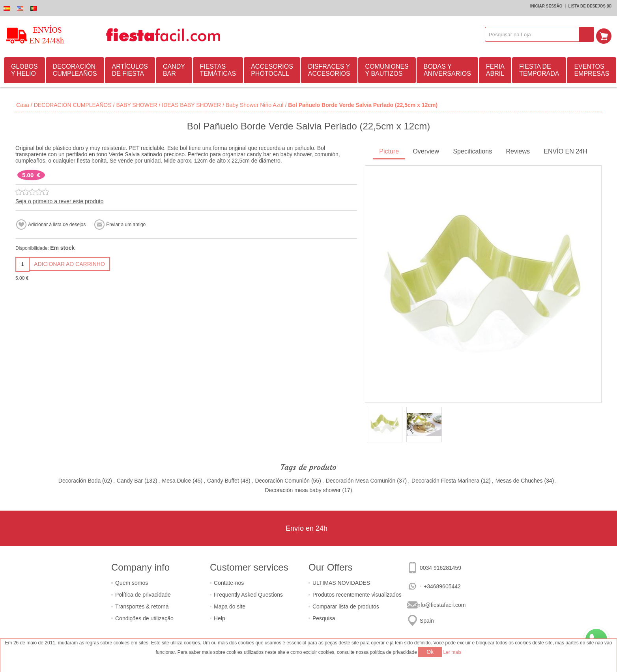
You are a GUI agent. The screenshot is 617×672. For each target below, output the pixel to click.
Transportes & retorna (142, 606)
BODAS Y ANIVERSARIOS (447, 70)
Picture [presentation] (389, 151)
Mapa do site (230, 606)
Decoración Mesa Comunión (361, 481)
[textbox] (534, 34)
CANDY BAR (174, 70)
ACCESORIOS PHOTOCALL (272, 70)
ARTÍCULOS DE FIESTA (130, 70)
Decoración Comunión (282, 481)
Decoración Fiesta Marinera (445, 481)
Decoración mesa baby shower (303, 490)
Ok (430, 652)
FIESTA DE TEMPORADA (539, 70)
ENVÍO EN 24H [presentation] (565, 151)
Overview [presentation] (426, 151)
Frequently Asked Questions (248, 595)
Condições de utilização (144, 618)
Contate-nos (229, 583)
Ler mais (452, 652)
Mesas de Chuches (519, 481)
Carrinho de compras (606, 34)
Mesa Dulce (176, 481)
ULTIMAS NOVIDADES (341, 583)
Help (220, 618)
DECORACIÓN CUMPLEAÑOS (75, 70)
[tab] (389, 152)
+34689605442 (442, 586)
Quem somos (132, 583)
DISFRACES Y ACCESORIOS (329, 70)
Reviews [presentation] (518, 151)
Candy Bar (130, 481)
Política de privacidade (143, 595)
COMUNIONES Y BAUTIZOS (387, 70)
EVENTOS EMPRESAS (592, 70)
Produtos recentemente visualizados (357, 595)
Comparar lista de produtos (346, 606)
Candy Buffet (223, 481)
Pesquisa (324, 618)
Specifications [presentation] (472, 151)
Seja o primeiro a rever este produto (59, 201)
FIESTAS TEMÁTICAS (218, 70)
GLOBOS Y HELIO (24, 70)
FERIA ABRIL (495, 70)
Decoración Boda (79, 481)
